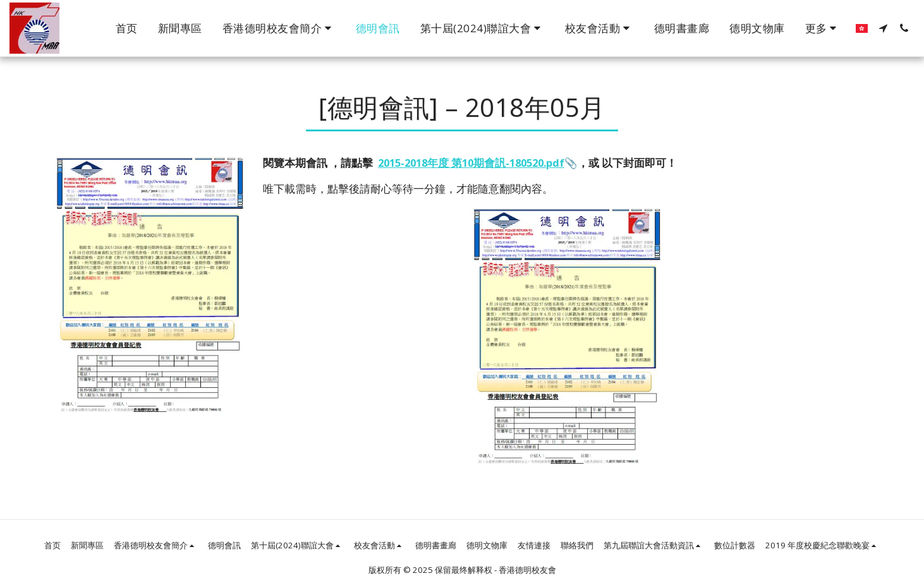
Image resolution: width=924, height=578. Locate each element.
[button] (279, 28)
